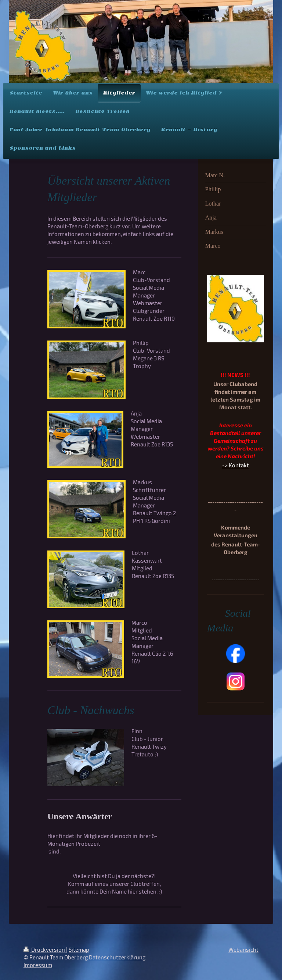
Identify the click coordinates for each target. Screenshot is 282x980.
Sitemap (79, 949)
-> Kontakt (236, 465)
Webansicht (243, 949)
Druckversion (45, 949)
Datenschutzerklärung (117, 957)
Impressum (38, 965)
